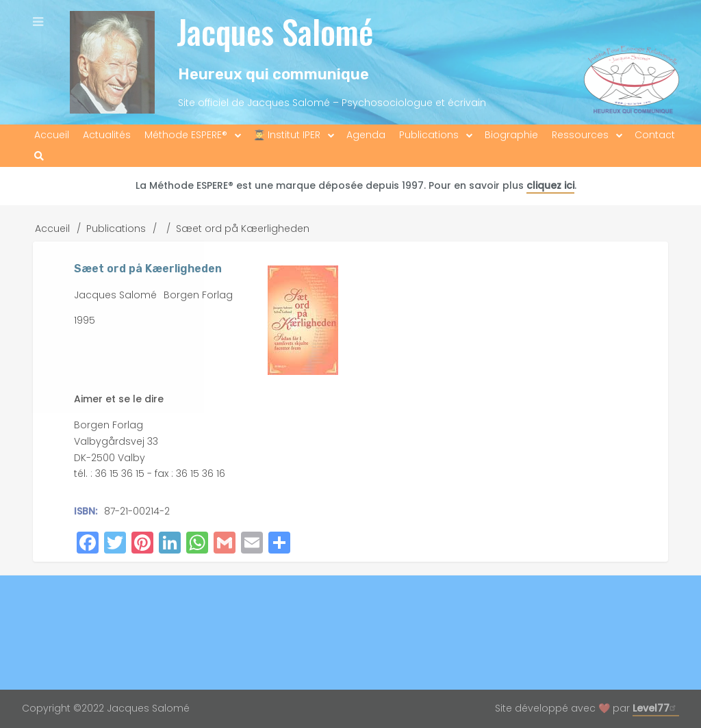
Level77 (656, 708)
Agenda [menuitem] (366, 135)
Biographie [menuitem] (511, 135)
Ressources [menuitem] (580, 135)
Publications (116, 229)
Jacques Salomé (275, 31)
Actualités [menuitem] (107, 135)
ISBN (85, 511)
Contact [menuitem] (655, 135)
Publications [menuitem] (429, 135)
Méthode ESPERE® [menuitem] (186, 135)
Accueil (52, 229)
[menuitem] (39, 156)
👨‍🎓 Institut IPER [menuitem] (287, 135)
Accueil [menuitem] (52, 135)
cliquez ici (550, 185)
